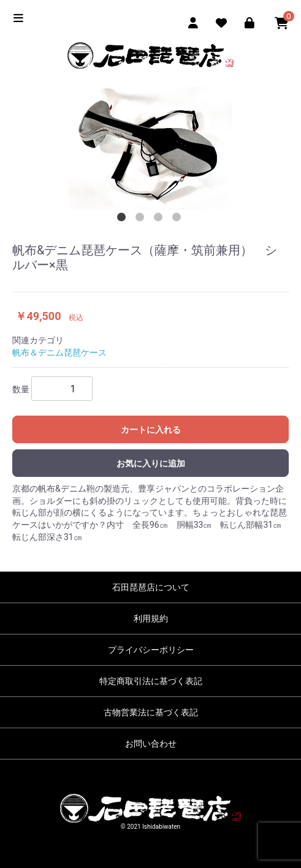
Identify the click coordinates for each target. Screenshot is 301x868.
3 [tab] (160, 219)
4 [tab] (178, 219)
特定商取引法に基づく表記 (151, 681)
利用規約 (151, 619)
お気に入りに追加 (151, 463)
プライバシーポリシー (151, 650)
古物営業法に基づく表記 (151, 712)
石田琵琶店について (151, 587)
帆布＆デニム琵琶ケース (59, 352)
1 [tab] (123, 219)
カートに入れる (151, 430)
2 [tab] (142, 219)
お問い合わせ (151, 744)
